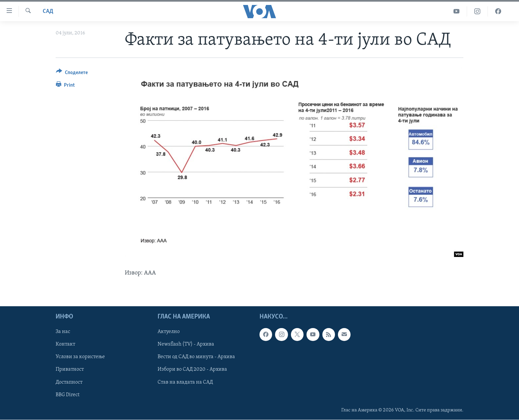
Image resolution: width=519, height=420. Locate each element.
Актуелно (169, 332)
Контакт (65, 345)
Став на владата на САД (185, 382)
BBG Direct (68, 395)
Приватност (70, 370)
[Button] (72, 74)
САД (48, 11)
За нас (63, 332)
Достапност (69, 382)
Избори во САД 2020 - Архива (192, 370)
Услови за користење (80, 357)
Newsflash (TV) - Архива (186, 345)
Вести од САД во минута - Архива (196, 357)
